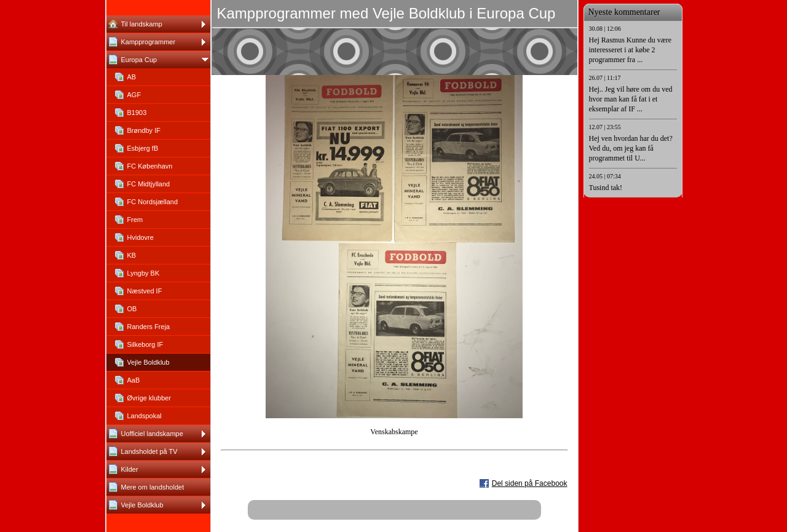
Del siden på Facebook (530, 483)
